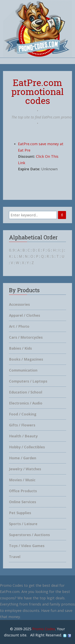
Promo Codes (44, 629)
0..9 (12, 250)
